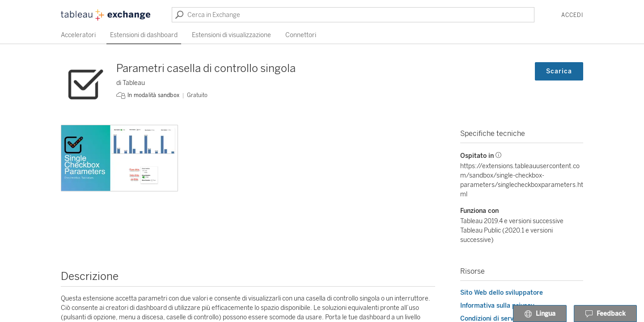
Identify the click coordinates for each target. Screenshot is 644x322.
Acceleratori (78, 35)
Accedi (572, 15)
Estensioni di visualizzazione (231, 35)
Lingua (540, 314)
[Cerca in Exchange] (353, 15)
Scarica (559, 71)
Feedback (605, 314)
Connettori (301, 35)
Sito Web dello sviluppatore (502, 293)
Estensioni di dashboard (144, 35)
